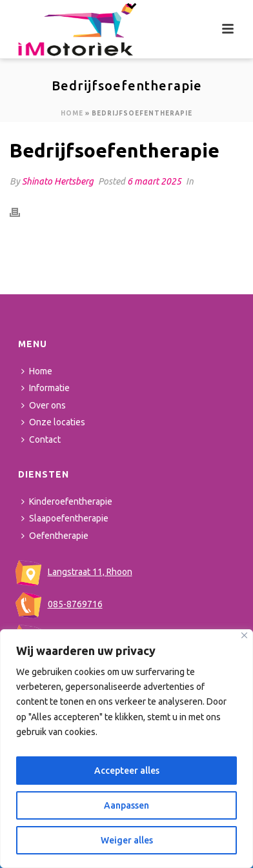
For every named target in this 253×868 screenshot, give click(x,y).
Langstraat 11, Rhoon (74, 572)
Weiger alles (127, 840)
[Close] (244, 635)
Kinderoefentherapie (67, 501)
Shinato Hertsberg (58, 181)
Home (72, 113)
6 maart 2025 (154, 181)
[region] (126, 749)
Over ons (44, 405)
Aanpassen (126, 805)
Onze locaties (53, 422)
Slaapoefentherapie (65, 518)
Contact (41, 439)
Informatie (46, 388)
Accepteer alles (127, 771)
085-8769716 (59, 604)
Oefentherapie (55, 536)
